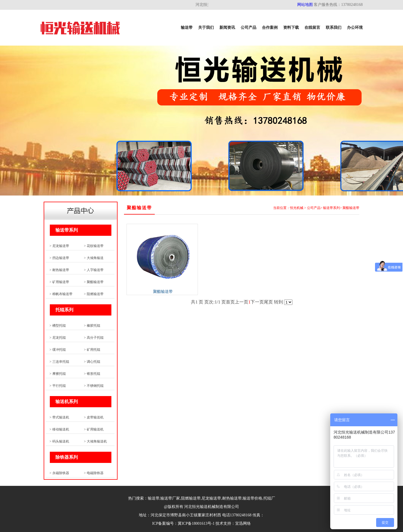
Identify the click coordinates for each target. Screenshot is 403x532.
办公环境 (355, 28)
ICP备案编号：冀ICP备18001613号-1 (183, 523)
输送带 (187, 28)
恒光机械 (297, 208)
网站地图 (305, 5)
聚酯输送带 (351, 208)
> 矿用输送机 (94, 429)
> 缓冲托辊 (58, 350)
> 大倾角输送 (94, 258)
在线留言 (312, 28)
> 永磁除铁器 (59, 473)
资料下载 (291, 28)
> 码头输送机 (59, 441)
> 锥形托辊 (92, 374)
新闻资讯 (227, 28)
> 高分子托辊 (94, 338)
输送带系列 (331, 208)
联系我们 (334, 28)
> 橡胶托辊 (92, 326)
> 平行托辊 (58, 386)
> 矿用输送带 (59, 282)
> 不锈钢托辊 (94, 386)
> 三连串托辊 (59, 362)
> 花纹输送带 (94, 246)
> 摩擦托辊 (58, 374)
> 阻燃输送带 (94, 294)
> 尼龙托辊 (58, 338)
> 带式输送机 (59, 417)
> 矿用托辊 (92, 350)
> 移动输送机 (59, 429)
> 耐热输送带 (59, 270)
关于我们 (206, 28)
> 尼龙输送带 (59, 246)
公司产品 (249, 28)
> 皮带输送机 (94, 417)
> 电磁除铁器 (94, 473)
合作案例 (270, 28)
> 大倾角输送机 (95, 441)
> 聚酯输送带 (94, 282)
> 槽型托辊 (58, 326)
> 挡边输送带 (59, 258)
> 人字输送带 (94, 270)
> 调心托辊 (92, 362)
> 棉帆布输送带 (61, 294)
